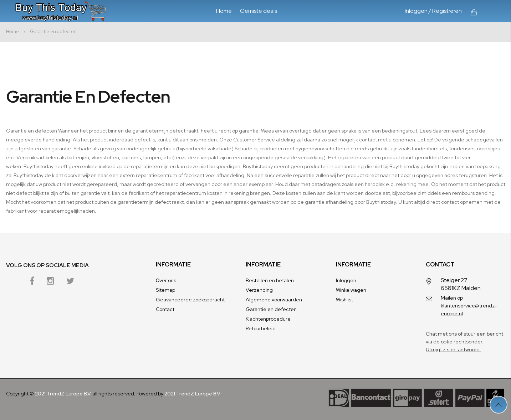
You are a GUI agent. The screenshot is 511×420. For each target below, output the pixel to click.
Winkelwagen (351, 290)
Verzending (259, 290)
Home (224, 11)
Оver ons (166, 280)
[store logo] (63, 11)
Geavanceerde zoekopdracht (190, 300)
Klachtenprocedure (268, 319)
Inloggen (416, 11)
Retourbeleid (261, 328)
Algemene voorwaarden (274, 300)
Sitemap (165, 290)
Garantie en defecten (271, 309)
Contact (165, 309)
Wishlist (344, 300)
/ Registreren (445, 11)
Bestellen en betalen (270, 280)
